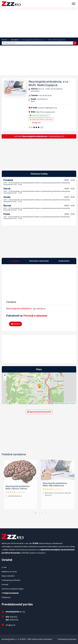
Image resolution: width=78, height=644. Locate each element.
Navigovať (36, 123)
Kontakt (5, 584)
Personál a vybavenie (35, 316)
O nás (4, 567)
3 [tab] (42, 513)
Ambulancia (41, 309)
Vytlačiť (15, 324)
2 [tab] (39, 513)
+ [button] (5, 376)
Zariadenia (15, 40)
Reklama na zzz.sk (9, 572)
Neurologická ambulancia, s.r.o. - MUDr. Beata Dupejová (50, 83)
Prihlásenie (6, 597)
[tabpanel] (20, 484)
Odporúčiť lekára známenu (41, 119)
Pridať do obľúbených (39, 116)
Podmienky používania (11, 580)
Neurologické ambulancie (19, 308)
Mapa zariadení (8, 576)
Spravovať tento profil (39, 412)
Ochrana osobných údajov (13, 589)
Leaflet (56, 403)
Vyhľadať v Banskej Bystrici (39, 136)
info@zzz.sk (11, 625)
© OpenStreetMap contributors (67, 403)
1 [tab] (36, 513)
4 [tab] (46, 513)
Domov (5, 40)
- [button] (5, 379)
